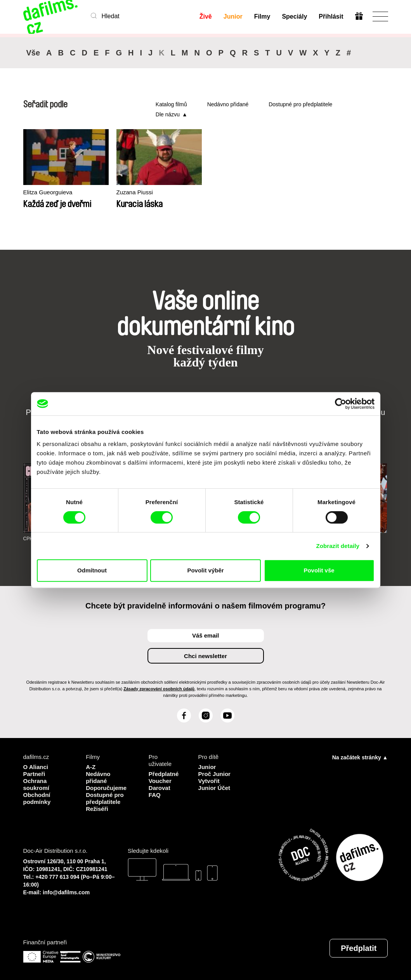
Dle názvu (168, 114)
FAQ (155, 795)
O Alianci (36, 767)
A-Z (91, 767)
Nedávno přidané (228, 104)
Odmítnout (92, 570)
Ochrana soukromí (36, 784)
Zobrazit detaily (338, 546)
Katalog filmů (171, 104)
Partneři (34, 774)
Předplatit (359, 948)
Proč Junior (214, 774)
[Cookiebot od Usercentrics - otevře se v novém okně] (341, 404)
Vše (33, 53)
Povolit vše (319, 570)
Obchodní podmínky (37, 798)
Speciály (294, 16)
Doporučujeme (106, 788)
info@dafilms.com (66, 892)
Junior (233, 16)
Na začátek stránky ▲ (360, 757)
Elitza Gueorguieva (48, 192)
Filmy (262, 16)
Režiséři (97, 809)
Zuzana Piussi (135, 192)
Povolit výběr (205, 570)
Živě (206, 16)
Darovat (160, 788)
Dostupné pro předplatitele (300, 104)
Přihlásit (331, 16)
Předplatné (164, 774)
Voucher (160, 781)
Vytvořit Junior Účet (214, 784)
